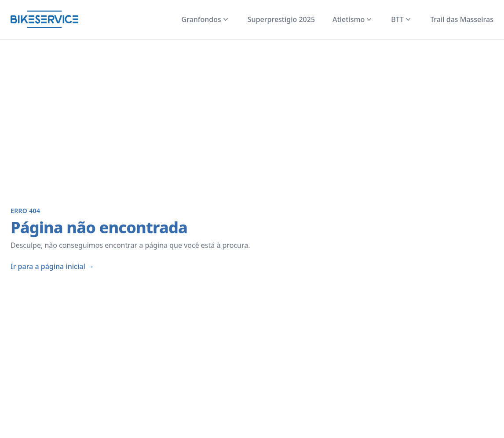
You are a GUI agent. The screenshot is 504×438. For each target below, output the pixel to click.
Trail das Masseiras (462, 19)
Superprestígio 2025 (281, 19)
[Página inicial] (44, 19)
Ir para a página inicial (52, 266)
